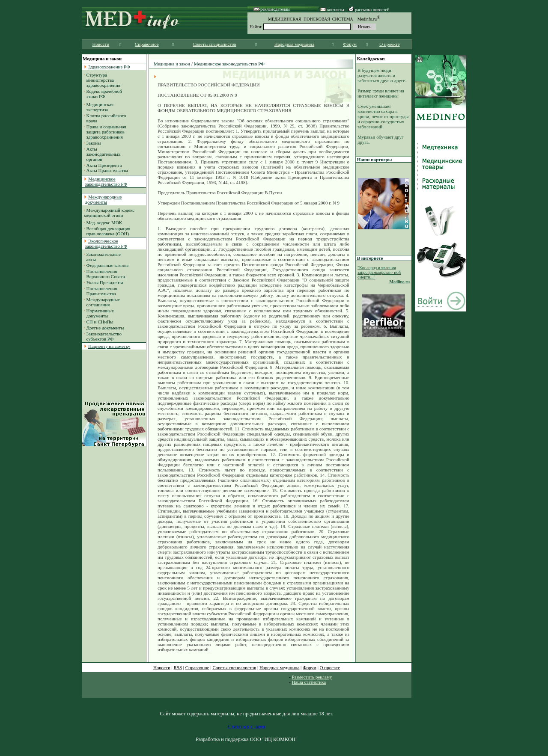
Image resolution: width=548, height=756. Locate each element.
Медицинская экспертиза (99, 107)
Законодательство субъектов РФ (103, 336)
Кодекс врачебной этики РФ (103, 94)
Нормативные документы (99, 313)
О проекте (390, 44)
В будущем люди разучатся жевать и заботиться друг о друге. (382, 75)
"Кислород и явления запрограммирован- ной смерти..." (379, 272)
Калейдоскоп (371, 59)
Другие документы (105, 328)
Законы (94, 143)
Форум (350, 44)
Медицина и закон (172, 64)
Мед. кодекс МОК (104, 222)
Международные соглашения (102, 302)
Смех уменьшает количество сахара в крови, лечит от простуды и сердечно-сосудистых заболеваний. (383, 116)
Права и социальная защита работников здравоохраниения (105, 132)
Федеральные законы (108, 265)
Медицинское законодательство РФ (229, 64)
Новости (101, 44)
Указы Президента (105, 282)
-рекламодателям (272, 9)
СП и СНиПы (100, 322)
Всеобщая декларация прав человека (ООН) (107, 231)
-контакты (332, 10)
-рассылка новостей (369, 10)
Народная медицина (294, 44)
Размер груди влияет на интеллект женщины (381, 93)
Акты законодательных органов (102, 154)
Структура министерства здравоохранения (102, 80)
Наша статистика (309, 682)
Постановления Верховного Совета (104, 274)
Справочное (147, 44)
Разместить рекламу (312, 677)
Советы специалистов (214, 44)
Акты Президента (104, 165)
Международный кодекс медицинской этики (109, 213)
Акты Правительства (107, 170)
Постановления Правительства (101, 291)
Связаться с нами (246, 726)
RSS (178, 667)
